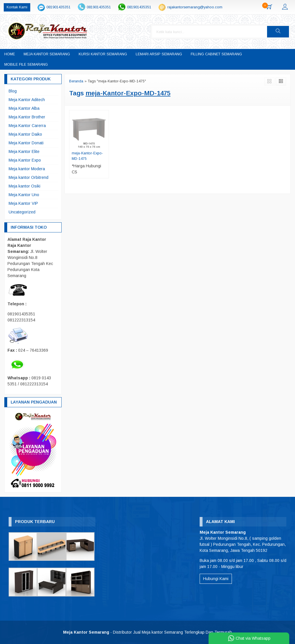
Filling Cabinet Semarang (216, 54)
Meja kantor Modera (27, 169)
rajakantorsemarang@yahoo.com (195, 7)
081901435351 (58, 7)
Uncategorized (22, 212)
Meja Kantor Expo (25, 160)
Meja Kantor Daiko (25, 134)
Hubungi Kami (216, 579)
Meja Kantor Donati (26, 143)
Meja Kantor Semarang (47, 54)
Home (10, 54)
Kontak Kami (17, 7)
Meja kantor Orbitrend (29, 177)
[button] (278, 32)
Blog (13, 91)
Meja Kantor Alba (24, 108)
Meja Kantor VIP (23, 203)
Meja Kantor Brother (27, 117)
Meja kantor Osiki (24, 186)
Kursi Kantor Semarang (103, 54)
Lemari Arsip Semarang (159, 54)
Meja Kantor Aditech (27, 100)
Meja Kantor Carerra (27, 126)
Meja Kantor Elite (24, 151)
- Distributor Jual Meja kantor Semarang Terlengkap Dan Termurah (147, 632)
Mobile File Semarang (26, 65)
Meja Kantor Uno (24, 195)
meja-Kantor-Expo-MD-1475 (87, 156)
